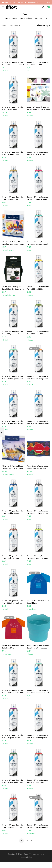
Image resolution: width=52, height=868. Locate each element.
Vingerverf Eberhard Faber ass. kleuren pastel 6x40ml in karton (38, 108)
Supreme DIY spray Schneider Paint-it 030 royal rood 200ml (13, 826)
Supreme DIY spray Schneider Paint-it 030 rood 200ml (38, 781)
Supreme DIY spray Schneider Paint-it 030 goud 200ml (12, 198)
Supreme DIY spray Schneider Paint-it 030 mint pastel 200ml (38, 692)
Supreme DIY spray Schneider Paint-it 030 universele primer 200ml (38, 827)
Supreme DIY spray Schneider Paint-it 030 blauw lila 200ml (12, 422)
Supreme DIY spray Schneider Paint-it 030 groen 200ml (38, 333)
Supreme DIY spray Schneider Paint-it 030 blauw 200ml (12, 512)
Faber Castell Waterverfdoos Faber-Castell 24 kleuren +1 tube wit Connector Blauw (37, 468)
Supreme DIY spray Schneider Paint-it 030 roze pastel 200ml (13, 64)
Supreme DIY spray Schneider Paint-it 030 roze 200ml (38, 64)
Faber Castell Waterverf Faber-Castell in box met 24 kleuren (13, 467)
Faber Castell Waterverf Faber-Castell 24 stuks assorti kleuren (13, 243)
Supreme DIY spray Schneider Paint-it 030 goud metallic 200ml (12, 334)
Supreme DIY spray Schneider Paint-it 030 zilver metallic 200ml (12, 603)
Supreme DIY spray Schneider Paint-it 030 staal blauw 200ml (38, 422)
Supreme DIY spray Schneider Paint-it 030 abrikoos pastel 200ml (38, 738)
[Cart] (47, 7)
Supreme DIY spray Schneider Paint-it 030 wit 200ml (12, 108)
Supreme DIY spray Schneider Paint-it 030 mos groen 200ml (13, 781)
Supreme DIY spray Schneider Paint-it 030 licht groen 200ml (12, 378)
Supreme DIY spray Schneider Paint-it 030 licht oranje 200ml (38, 378)
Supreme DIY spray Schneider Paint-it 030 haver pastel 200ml (13, 692)
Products (14, 18)
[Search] (43, 7)
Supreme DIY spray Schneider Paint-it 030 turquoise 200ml (38, 243)
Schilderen (39, 18)
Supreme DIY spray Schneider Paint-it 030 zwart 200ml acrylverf (38, 154)
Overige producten (26, 18)
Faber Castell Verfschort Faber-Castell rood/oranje (13, 647)
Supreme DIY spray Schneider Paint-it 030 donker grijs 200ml (38, 512)
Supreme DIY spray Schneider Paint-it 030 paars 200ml (12, 736)
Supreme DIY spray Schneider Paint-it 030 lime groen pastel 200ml (38, 558)
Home (6, 18)
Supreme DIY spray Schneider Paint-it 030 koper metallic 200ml (12, 558)
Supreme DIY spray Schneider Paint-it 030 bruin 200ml (12, 153)
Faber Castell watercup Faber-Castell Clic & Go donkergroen (13, 288)
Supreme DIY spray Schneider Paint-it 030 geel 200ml (38, 288)
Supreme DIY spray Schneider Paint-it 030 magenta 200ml (38, 198)
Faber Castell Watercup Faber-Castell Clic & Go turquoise (38, 647)
